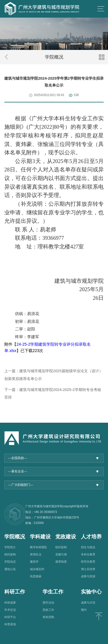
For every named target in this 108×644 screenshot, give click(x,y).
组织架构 (10, 554)
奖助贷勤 (48, 617)
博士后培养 (88, 569)
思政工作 (48, 610)
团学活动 (48, 603)
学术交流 (10, 610)
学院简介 (10, 547)
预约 (84, 610)
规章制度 (61, 562)
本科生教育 (88, 554)
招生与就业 (88, 547)
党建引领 (61, 554)
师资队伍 (36, 554)
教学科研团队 (39, 547)
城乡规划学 (37, 569)
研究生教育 (88, 562)
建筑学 (34, 562)
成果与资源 (88, 576)
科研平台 (10, 617)
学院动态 (10, 562)
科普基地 (10, 624)
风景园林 (36, 576)
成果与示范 (88, 603)
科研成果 (10, 603)
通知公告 (10, 569)
